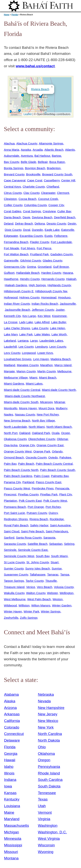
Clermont (63, 193)
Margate (9, 371)
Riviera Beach (40, 89)
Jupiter (60, 310)
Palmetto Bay (60, 476)
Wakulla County (14, 593)
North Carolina (50, 734)
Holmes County (29, 297)
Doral (27, 230)
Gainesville (11, 260)
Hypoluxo (64, 297)
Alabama (11, 694)
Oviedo (53, 457)
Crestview (49, 211)
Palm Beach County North (21, 470)
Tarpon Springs (14, 581)
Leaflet (27, 114)
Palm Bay (10, 464)
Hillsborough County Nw (51, 291)
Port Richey (53, 507)
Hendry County (30, 279)
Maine (9, 812)
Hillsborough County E (19, 291)
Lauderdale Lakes (51, 341)
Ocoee (66, 433)
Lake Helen (57, 328)
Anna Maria (12, 150)
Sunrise (57, 568)
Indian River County (17, 304)
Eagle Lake (52, 230)
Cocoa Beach (27, 199)
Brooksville (33, 174)
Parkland (28, 482)
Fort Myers (28, 248)
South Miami (59, 556)
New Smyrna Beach (17, 420)
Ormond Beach (14, 457)
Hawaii (10, 760)
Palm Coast (42, 476)
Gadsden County (61, 254)
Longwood (29, 353)
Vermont (45, 812)
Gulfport (9, 273)
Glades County (52, 260)
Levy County (12, 353)
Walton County (36, 593)
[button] (10, 111)
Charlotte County (34, 187)
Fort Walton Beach (16, 254)
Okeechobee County (42, 439)
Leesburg (41, 347)
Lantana (23, 341)
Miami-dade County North (59, 390)
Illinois (9, 773)
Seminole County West (19, 556)
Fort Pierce (44, 248)
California (12, 721)
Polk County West (55, 501)
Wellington (67, 593)
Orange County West (18, 451)
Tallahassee (38, 574)
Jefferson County (43, 310)
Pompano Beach (15, 507)
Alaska (10, 701)
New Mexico (48, 721)
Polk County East (30, 501)
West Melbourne (15, 599)
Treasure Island (14, 587)
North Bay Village (43, 420)
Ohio (42, 747)
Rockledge (57, 519)
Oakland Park (41, 433)
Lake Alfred (42, 322)
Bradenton (54, 168)
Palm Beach (26, 464)
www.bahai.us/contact (35, 66)
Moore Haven (28, 408)
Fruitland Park (39, 254)
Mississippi (13, 845)
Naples (9, 414)
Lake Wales (42, 334)
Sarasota (49, 538)
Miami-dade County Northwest (25, 396)
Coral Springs (32, 211)
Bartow (56, 156)
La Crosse (11, 322)
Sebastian (56, 544)
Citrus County (13, 193)
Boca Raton (57, 162)
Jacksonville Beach (17, 310)
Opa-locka (11, 445)
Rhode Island (49, 773)
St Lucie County (14, 562)
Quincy (53, 513)
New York (46, 727)
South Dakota (49, 786)
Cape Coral (35, 180)
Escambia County (31, 236)
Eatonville (68, 230)
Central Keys (12, 187)
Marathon (47, 365)
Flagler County (40, 242)
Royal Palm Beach (16, 525)
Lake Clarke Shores (17, 328)
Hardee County (51, 273)
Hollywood (11, 297)
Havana (68, 273)
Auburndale (12, 156)
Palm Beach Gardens (18, 476)
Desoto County (56, 224)
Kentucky (12, 799)
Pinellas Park (49, 494)
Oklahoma (46, 754)
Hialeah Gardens (16, 285)
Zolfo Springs (29, 618)
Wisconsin (46, 845)
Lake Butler (59, 322)
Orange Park (42, 451)
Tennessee (47, 793)
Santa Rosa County (29, 538)
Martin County (46, 371)
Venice (31, 587)
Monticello (11, 408)
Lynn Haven (41, 359)
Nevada (44, 701)
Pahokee (65, 457)
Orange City (27, 445)
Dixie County (13, 230)
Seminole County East (33, 550)
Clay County (31, 193)
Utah (42, 806)
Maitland (10, 365)
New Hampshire (51, 708)
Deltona (40, 224)
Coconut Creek (48, 199)
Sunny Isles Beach (38, 568)
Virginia (44, 819)
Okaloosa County (15, 439)
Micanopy (46, 402)
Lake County (40, 328)
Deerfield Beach (65, 217)
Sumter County (14, 568)
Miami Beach (48, 378)
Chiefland (53, 187)
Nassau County (25, 414)
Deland (9, 224)
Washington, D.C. (52, 832)
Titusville (51, 581)
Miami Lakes (34, 384)
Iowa (8, 786)
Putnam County (37, 513)
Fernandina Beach (16, 242)
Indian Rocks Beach (45, 304)
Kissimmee (59, 316)
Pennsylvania (49, 767)
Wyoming (46, 852)
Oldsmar (62, 439)
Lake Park (26, 334)
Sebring (69, 544)
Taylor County (35, 581)
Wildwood (10, 605)
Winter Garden (62, 605)
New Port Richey (48, 414)
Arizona (10, 708)
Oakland (25, 433)
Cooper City (56, 205)
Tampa (65, 574)
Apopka (26, 150)
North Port (11, 433)
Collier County (13, 205)
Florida (15, 15)
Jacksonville (68, 304)
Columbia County (35, 205)
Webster (52, 593)
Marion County (26, 371)
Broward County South (57, 174)
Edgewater (11, 236)
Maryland (12, 819)
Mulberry (61, 408)
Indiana (10, 780)
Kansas (10, 793)
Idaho (9, 767)
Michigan (12, 832)
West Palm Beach (39, 599)
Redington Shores (16, 519)
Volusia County (64, 587)
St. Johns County (38, 562)
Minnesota (13, 839)
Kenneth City (12, 316)
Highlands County (59, 285)
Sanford (9, 538)
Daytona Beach (42, 217)
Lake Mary (11, 334)
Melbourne (64, 371)
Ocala (56, 433)
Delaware (12, 740)
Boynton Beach (35, 168)
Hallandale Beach (28, 273)
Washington (48, 826)
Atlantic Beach (54, 150)
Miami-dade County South (21, 402)
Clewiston (10, 199)
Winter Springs (51, 611)
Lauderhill (10, 347)
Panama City (12, 482)
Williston (24, 605)
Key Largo (29, 316)
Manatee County (28, 365)
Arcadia (38, 150)
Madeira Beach (61, 359)
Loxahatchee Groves (18, 359)
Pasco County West (17, 488)
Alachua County (27, 143)
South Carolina (50, 780)
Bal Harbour (42, 156)
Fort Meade (12, 248)
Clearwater (48, 193)
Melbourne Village (16, 378)
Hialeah (71, 279)
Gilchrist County (31, 260)
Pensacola (62, 488)
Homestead (49, 297)
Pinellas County (28, 494)
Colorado (12, 727)
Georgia (11, 754)
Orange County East (50, 445)
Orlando (57, 451)
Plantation (10, 501)
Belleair (43, 162)
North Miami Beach (59, 427)
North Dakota (49, 740)
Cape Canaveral (15, 180)
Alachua (9, 143)
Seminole (10, 550)
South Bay (43, 556)
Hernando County (53, 279)
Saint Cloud (12, 531)
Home (7, 15)
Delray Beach (24, 224)
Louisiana (12, 806)
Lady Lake (26, 322)
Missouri (11, 852)
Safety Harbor (39, 525)
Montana (11, 858)
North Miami (37, 427)
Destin (72, 224)
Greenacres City (15, 267)
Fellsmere (61, 236)
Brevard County (14, 174)
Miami (33, 378)
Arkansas (12, 714)
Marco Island (63, 365)
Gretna (31, 267)
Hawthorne (11, 279)
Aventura (27, 156)
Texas (43, 799)
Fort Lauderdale (61, 242)
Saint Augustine (60, 525)
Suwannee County (16, 574)
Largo (34, 341)
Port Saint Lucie (14, 513)
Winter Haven (13, 611)
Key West (44, 316)
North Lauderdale (15, 427)
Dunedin (37, 230)
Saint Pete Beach (33, 531)
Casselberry (52, 180)
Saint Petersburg (57, 531)
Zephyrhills (11, 618)
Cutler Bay (64, 211)
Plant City (66, 494)
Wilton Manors (41, 605)
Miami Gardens (14, 384)
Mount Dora (46, 408)
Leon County (58, 347)
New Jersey (48, 714)
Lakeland (10, 341)
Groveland (45, 267)
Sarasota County (15, 544)
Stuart (54, 562)
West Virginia (49, 839)
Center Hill (68, 180)
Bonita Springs (14, 168)
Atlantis (70, 150)
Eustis (49, 236)
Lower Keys (45, 353)
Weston (57, 599)
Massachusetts (17, 826)
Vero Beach (44, 587)
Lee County (26, 347)
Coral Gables (13, 211)
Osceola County (36, 457)
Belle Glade (28, 162)
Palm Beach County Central (54, 464)
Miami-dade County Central (22, 390)
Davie (27, 217)
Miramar (60, 402)
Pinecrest (10, 494)
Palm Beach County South (57, 470)
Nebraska (46, 694)
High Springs (37, 285)
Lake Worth (59, 334)
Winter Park (31, 611)
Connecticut (14, 734)
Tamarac (53, 574)
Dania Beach (12, 217)
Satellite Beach (37, 544)
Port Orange (36, 507)
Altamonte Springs (51, 143)
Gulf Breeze (61, 267)
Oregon (44, 760)
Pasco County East (49, 482)
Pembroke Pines (43, 488)
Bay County (11, 162)
